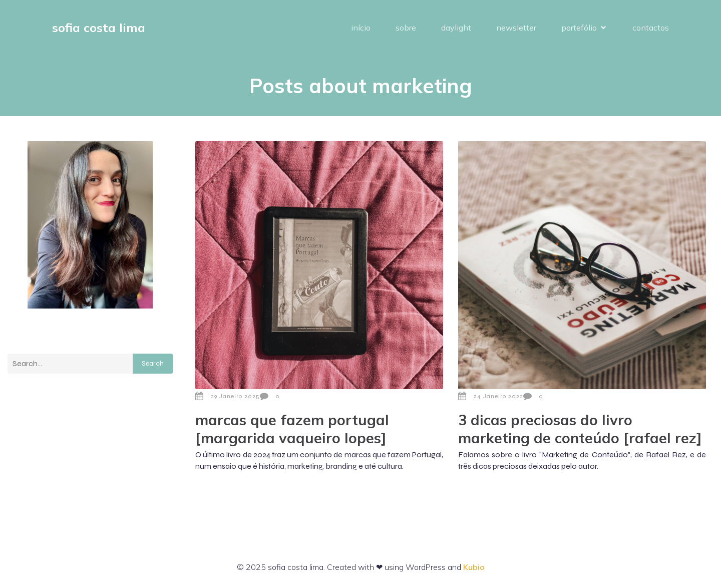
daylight (456, 28)
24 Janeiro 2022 (491, 396)
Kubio (474, 567)
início (361, 28)
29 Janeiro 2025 (228, 396)
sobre (406, 28)
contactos (651, 28)
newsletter (516, 28)
